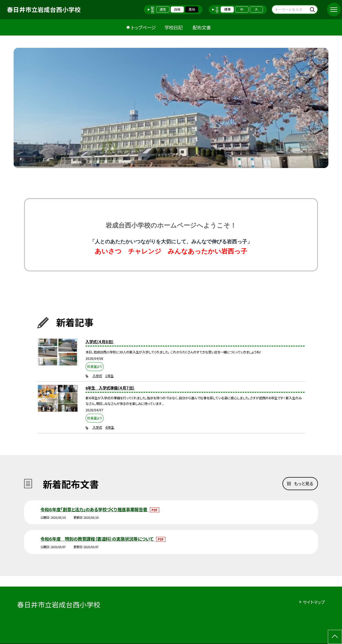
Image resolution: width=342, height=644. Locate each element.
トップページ (143, 27)
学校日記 (173, 27)
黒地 (192, 9)
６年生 (110, 427)
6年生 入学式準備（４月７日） (110, 388)
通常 (163, 9)
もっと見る (304, 483)
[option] (171, 108)
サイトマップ (314, 602)
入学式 (97, 376)
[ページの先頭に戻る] (335, 637)
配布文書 (202, 27)
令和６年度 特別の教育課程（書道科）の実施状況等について (97, 539)
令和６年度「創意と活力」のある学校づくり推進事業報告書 (94, 509)
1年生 (109, 376)
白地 (177, 9)
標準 (227, 9)
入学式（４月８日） (100, 341)
